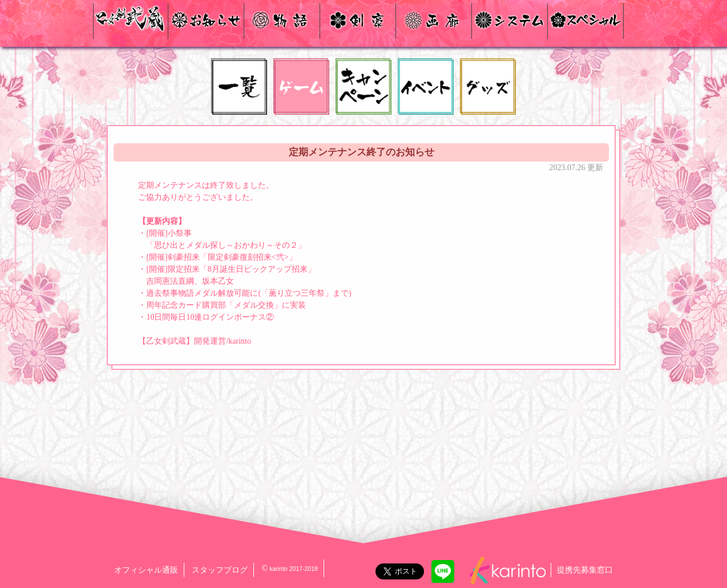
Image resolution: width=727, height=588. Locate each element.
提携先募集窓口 (585, 570)
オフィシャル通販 (146, 570)
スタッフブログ (220, 570)
